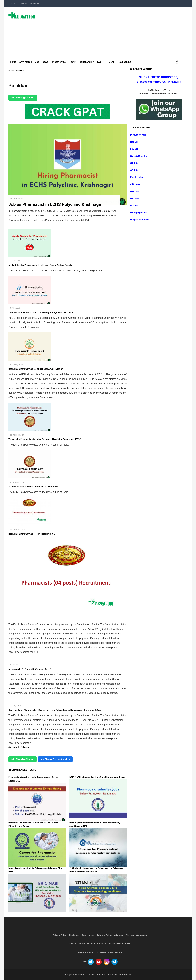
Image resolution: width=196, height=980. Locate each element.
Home (13, 62)
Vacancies (34, 3)
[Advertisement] (113, 31)
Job (37, 62)
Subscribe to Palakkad (19, 747)
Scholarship (87, 62)
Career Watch (59, 62)
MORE (112, 62)
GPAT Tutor (26, 62)
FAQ (99, 62)
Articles (13, 3)
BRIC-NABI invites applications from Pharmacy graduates (97, 777)
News (45, 62)
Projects (23, 3)
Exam (73, 62)
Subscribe (125, 62)
